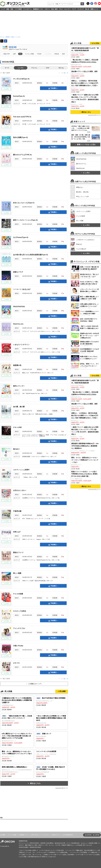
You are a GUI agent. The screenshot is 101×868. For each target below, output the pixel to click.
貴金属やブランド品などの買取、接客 (84, 71)
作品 (20, 54)
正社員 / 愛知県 (17, 704)
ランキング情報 (29, 54)
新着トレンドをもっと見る (85, 144)
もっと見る (85, 173)
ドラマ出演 (48, 54)
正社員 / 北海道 (17, 739)
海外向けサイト (56, 835)
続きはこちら (35, 783)
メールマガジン (45, 835)
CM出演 (57, 54)
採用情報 (89, 835)
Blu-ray (61, 68)
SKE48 (13, 47)
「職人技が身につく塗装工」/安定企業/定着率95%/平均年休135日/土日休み (85, 61)
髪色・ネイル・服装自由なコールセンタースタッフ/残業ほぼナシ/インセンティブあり (85, 460)
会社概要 (3, 835)
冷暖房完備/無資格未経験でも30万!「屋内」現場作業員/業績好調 (85, 49)
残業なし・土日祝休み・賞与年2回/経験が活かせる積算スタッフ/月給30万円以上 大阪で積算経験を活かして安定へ (85, 83)
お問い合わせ (35, 835)
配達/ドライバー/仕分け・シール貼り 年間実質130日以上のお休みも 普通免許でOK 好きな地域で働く (84, 474)
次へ (65, 73)
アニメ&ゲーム (27, 9)
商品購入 (53, 88)
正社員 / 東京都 (51, 721)
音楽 (12, 9)
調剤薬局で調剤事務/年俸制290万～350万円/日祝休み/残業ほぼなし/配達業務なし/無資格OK (85, 446)
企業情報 (97, 835)
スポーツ (47, 9)
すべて (7, 68)
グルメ (61, 9)
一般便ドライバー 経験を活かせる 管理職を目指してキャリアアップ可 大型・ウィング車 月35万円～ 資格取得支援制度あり (85, 98)
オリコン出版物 (12, 835)
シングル (21, 68)
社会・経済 (54, 9)
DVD (48, 68)
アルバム (34, 68)
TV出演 (39, 54)
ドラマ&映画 (18, 9)
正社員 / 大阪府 (51, 737)
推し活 (87, 9)
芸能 (8, 9)
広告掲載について (24, 835)
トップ (3, 9)
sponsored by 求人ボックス (62, 788)
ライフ (74, 9)
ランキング (81, 9)
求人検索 (62, 691)
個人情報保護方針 (68, 835)
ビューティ (67, 9)
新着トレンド (94, 9)
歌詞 (63, 54)
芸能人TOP (7, 54)
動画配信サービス (38, 9)
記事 (14, 54)
